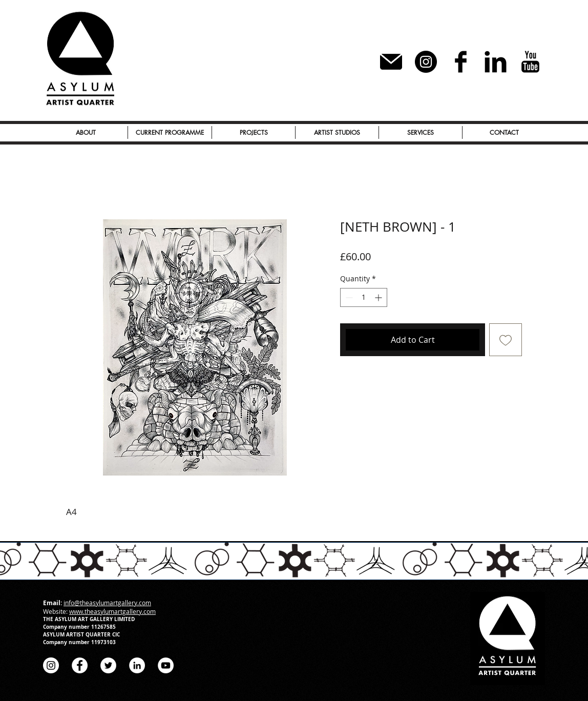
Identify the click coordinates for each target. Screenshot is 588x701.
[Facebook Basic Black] (461, 62)
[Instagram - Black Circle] (426, 62)
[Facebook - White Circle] (80, 665)
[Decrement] (348, 297)
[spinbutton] (364, 297)
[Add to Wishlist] (506, 340)
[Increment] (379, 297)
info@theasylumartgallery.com (107, 603)
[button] (254, 132)
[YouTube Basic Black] (530, 62)
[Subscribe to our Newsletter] (391, 62)
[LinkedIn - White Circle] (137, 665)
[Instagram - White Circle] (51, 665)
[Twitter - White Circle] (108, 665)
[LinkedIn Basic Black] (496, 62)
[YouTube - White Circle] (166, 665)
